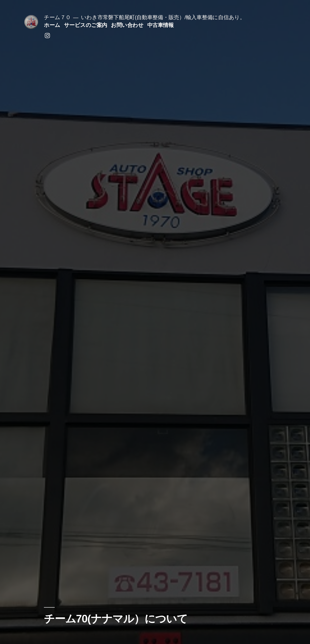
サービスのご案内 (86, 25)
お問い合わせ (127, 25)
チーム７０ (57, 17)
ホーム (52, 25)
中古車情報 (160, 25)
